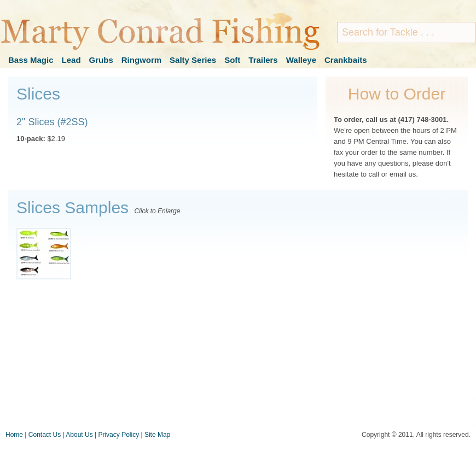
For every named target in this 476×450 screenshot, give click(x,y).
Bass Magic (31, 60)
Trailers (263, 60)
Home (14, 435)
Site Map (157, 435)
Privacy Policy (118, 435)
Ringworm (141, 60)
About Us (79, 435)
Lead (71, 60)
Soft (232, 60)
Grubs (101, 60)
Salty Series (193, 60)
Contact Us (45, 435)
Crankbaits (346, 60)
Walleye (301, 60)
